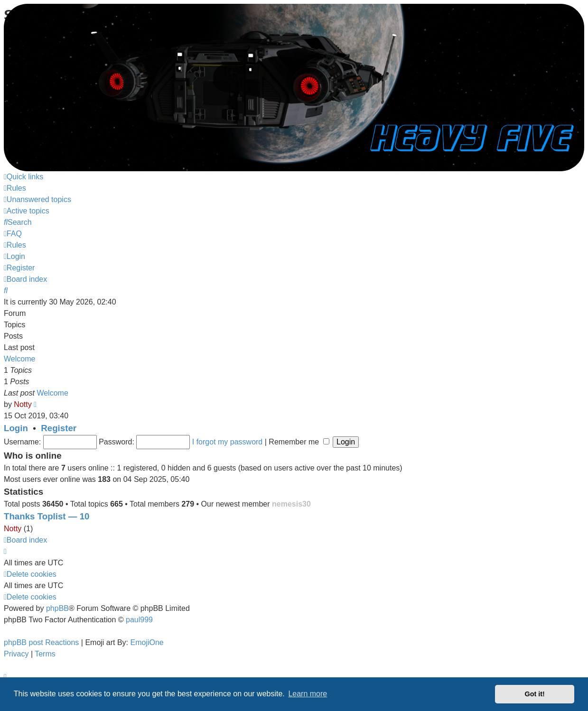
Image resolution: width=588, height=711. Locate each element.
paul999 (139, 620)
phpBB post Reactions (41, 642)
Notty (23, 404)
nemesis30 (291, 504)
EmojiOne (147, 642)
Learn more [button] (308, 694)
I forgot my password (228, 442)
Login (16, 428)
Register (59, 428)
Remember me (299, 442)
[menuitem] (15, 188)
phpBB (57, 608)
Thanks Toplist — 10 (47, 516)
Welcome (19, 359)
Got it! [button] (535, 694)
